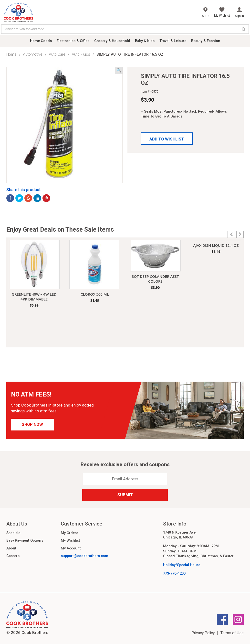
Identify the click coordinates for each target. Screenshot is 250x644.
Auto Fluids (81, 54)
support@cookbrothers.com (84, 556)
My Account (71, 548)
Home (11, 54)
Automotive (33, 54)
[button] (167, 139)
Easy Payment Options (25, 540)
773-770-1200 (174, 573)
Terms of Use (232, 633)
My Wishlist (70, 540)
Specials (13, 533)
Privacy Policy (203, 633)
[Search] (244, 29)
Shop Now (32, 424)
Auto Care (57, 54)
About (11, 548)
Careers (13, 556)
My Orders (69, 533)
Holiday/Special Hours (182, 565)
